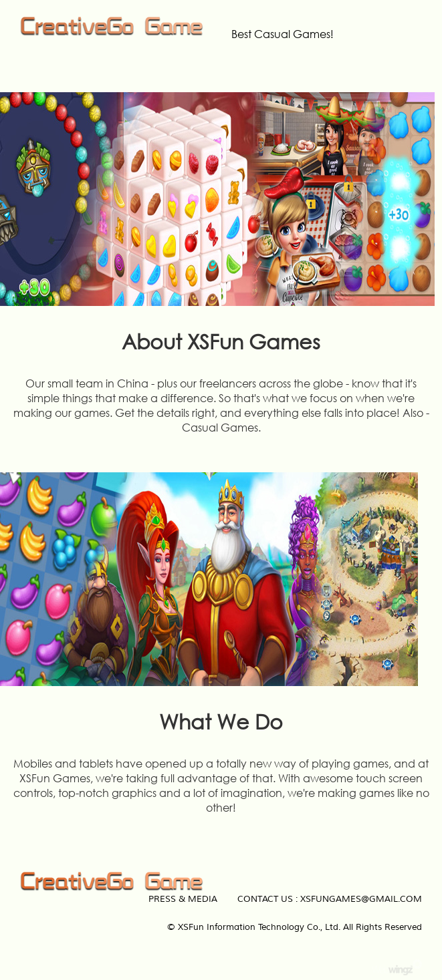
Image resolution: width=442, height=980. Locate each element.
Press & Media (183, 899)
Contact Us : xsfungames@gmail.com (330, 899)
